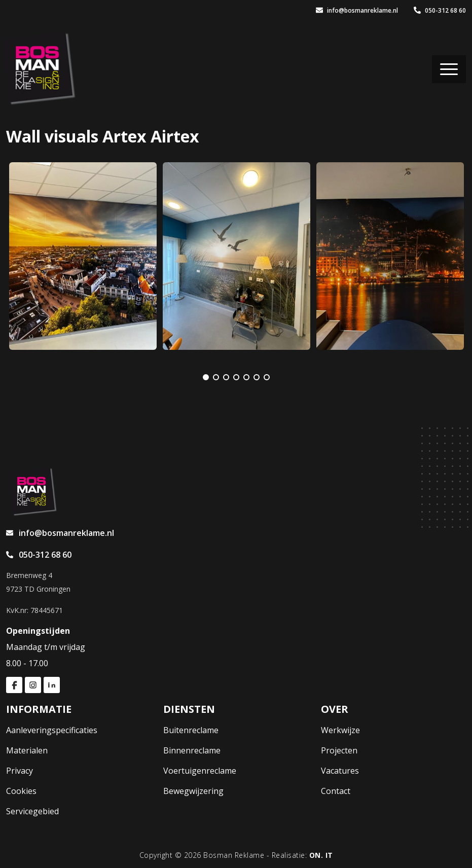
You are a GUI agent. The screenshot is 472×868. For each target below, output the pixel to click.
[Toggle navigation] (449, 69)
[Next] (291, 377)
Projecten (339, 750)
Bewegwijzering (193, 791)
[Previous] (181, 377)
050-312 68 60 (440, 10)
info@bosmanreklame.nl (357, 10)
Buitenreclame (191, 730)
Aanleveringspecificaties (52, 730)
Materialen (27, 750)
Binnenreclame (192, 750)
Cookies (21, 791)
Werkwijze (340, 730)
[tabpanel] (83, 256)
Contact (336, 791)
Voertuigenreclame (200, 771)
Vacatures (340, 771)
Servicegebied (32, 811)
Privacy (20, 771)
